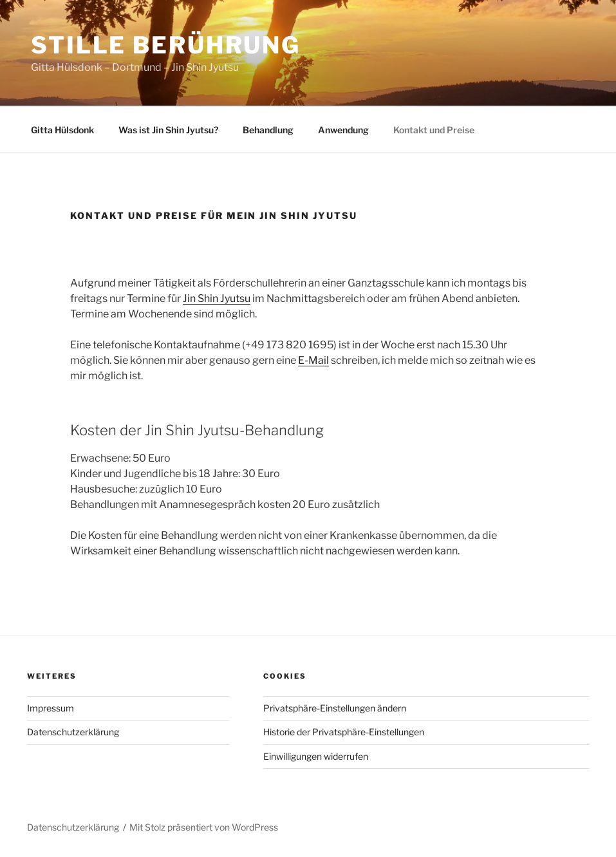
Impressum (51, 708)
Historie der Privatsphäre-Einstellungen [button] (344, 732)
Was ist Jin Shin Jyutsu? (168, 130)
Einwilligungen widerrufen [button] (316, 756)
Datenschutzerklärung (73, 732)
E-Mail (313, 360)
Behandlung (268, 130)
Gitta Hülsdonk (62, 130)
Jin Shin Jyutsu (217, 298)
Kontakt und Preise (434, 130)
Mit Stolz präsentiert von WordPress (204, 827)
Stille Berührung (166, 45)
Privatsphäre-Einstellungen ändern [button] (335, 708)
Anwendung (343, 130)
